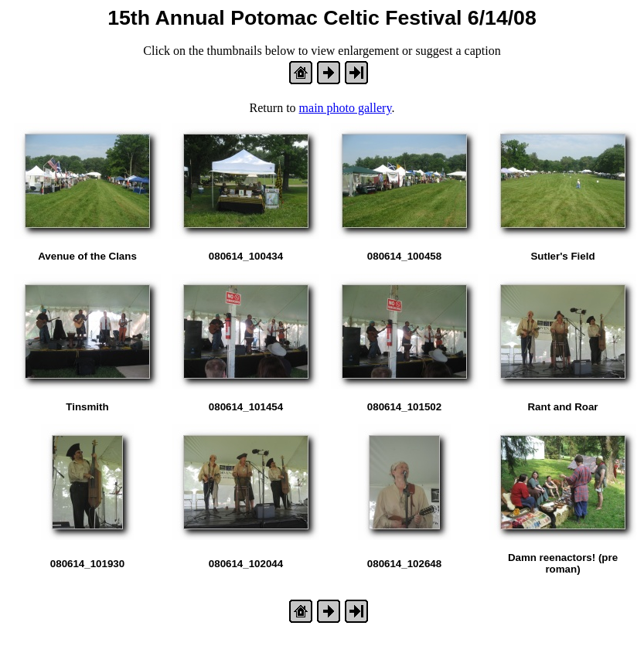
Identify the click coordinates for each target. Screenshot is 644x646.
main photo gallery (346, 108)
